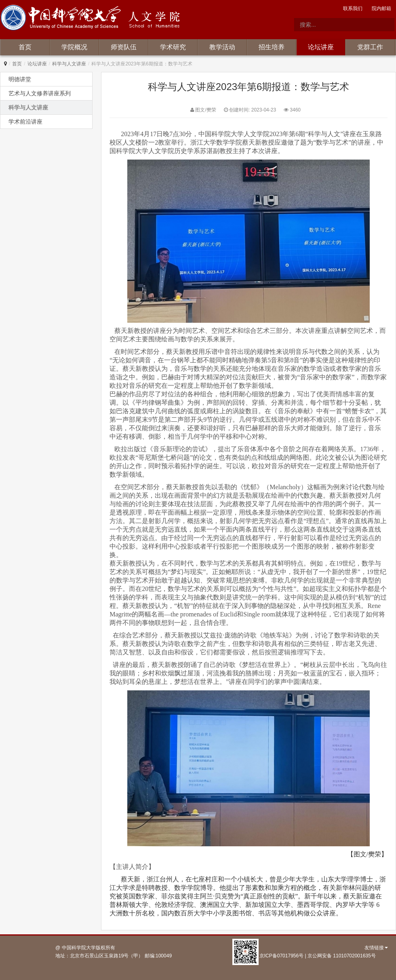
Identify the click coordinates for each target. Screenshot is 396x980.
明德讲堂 (20, 79)
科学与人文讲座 (69, 64)
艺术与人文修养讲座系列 (40, 93)
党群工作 (370, 47)
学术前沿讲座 (25, 122)
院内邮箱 (381, 8)
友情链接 (376, 948)
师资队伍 (124, 47)
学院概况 (74, 47)
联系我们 (353, 8)
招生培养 (272, 47)
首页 (25, 47)
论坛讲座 (321, 47)
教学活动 (222, 47)
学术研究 (173, 47)
